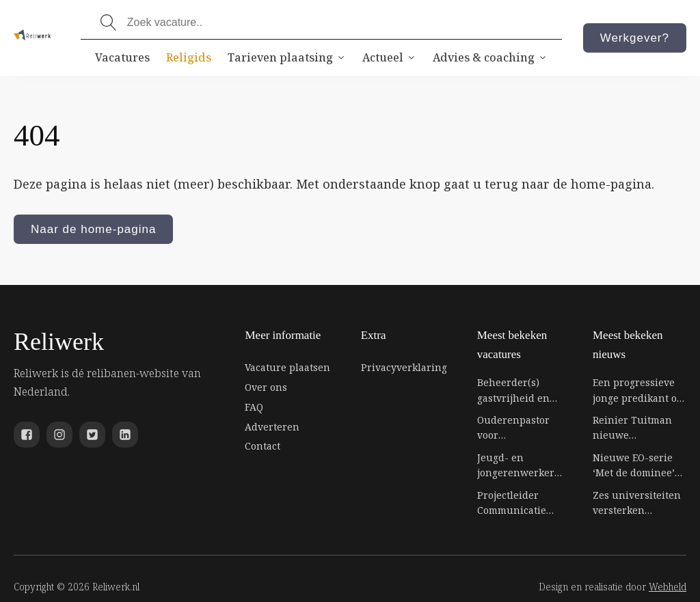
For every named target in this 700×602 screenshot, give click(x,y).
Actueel (389, 57)
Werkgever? (635, 38)
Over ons (266, 387)
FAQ (254, 407)
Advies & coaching (490, 57)
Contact (262, 446)
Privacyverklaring (404, 367)
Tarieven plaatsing (287, 57)
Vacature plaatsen (287, 367)
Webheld (668, 587)
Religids (189, 57)
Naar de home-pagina (93, 229)
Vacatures (122, 57)
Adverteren (272, 427)
